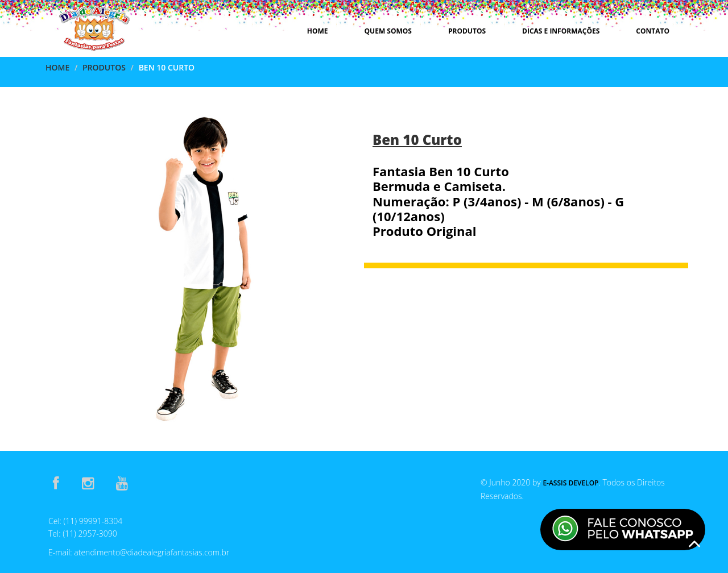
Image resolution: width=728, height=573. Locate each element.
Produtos (467, 31)
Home (318, 31)
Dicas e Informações (561, 31)
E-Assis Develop (570, 483)
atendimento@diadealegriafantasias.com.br (152, 552)
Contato (653, 31)
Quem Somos (388, 31)
